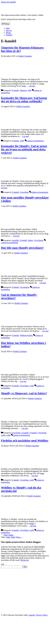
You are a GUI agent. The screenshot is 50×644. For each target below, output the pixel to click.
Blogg (8, 33)
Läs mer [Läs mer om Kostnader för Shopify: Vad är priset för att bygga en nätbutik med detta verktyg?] (4, 188)
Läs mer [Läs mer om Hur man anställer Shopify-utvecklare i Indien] (16, 236)
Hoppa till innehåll (8, 2)
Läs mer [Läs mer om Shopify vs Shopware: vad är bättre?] (25, 428)
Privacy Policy (42, 615)
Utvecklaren (39, 240)
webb (22, 141)
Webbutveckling (26, 335)
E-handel (15, 90)
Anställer (15, 240)
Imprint (32, 615)
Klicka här (25, 560)
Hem (8, 28)
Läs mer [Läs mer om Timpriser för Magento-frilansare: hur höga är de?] (32, 86)
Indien (30, 240)
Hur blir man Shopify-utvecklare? (22, 248)
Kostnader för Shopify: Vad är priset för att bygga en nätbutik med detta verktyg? (24, 149)
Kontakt (9, 35)
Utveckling (24, 192)
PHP (30, 90)
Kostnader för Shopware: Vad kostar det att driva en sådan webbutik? (24, 100)
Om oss (9, 30)
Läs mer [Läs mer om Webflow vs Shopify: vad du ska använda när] (33, 526)
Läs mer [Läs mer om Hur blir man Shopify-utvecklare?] (43, 283)
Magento (23, 90)
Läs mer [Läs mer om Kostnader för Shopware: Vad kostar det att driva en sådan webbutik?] (26, 136)
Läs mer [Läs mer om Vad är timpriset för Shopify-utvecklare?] (45, 331)
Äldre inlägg (8, 535)
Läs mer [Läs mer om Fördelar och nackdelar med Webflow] (35, 476)
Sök (3, 564)
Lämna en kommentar (35, 141)
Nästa (19, 537)
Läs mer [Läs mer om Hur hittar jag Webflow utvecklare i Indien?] (23, 381)
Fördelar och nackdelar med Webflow (25, 440)
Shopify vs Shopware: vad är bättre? (24, 393)
